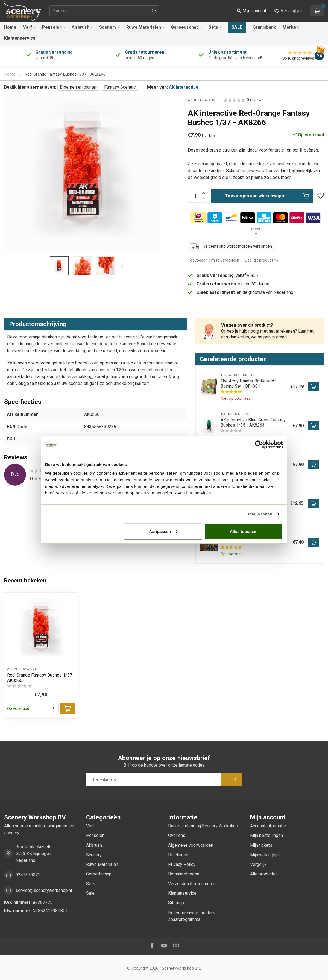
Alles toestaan (244, 531)
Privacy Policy (182, 864)
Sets (213, 27)
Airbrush (80, 27)
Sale (237, 27)
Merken (291, 27)
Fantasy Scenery (120, 87)
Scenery (108, 27)
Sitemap (176, 903)
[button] (251, 11)
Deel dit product (261, 260)
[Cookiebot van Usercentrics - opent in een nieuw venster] (259, 445)
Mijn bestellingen (266, 835)
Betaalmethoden (184, 874)
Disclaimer (178, 855)
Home (10, 27)
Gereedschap (185, 27)
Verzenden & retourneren (192, 884)
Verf (28, 27)
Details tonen (259, 514)
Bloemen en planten (79, 87)
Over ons (177, 835)
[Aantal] (53, 709)
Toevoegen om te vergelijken (213, 260)
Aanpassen (163, 531)
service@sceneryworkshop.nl (44, 890)
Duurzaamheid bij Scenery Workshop (203, 826)
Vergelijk (258, 864)
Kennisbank (264, 27)
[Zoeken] (154, 11)
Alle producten (264, 874)
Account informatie (268, 826)
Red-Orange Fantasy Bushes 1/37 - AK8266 (65, 74)
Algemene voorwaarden (191, 845)
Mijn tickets (261, 845)
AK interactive (184, 87)
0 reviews (255, 100)
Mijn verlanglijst (265, 855)
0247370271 (28, 875)
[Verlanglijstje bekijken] (288, 11)
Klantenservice (20, 38)
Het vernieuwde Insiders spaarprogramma (192, 916)
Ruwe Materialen (144, 27)
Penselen (52, 27)
